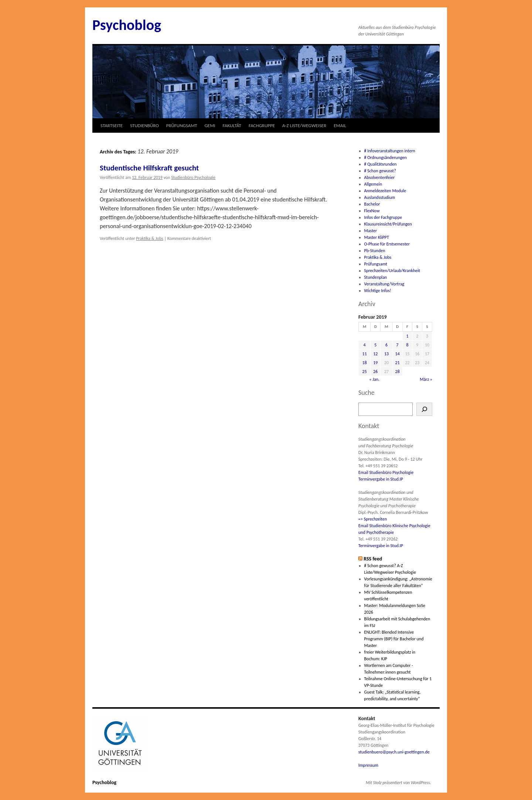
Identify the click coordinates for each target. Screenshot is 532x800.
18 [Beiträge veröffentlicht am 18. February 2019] (365, 363)
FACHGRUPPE (262, 126)
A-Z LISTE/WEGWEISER (304, 126)
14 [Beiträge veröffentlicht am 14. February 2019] (398, 354)
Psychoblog (127, 25)
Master (371, 231)
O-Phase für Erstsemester (387, 244)
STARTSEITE (112, 126)
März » (426, 379)
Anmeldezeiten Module (385, 191)
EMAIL (340, 126)
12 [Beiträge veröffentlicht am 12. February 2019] (375, 354)
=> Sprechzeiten (373, 519)
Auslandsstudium (380, 197)
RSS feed (373, 559)
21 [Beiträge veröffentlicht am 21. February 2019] (398, 363)
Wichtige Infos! (378, 291)
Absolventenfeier (380, 177)
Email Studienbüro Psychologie (386, 472)
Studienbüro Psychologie (193, 177)
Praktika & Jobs (150, 238)
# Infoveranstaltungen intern (390, 151)
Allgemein (373, 184)
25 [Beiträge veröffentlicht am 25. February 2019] (365, 372)
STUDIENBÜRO (144, 126)
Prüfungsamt (376, 264)
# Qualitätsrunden (381, 164)
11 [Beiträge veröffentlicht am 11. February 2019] (365, 354)
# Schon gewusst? (380, 171)
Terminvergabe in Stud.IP (381, 479)
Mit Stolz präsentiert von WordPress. (398, 783)
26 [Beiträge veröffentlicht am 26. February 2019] (375, 372)
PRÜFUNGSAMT (182, 126)
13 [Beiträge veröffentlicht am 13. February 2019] (386, 354)
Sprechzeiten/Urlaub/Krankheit (392, 271)
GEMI (210, 126)
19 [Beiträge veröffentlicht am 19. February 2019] (375, 363)
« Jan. (374, 379)
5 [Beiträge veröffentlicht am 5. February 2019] (375, 345)
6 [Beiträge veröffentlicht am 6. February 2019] (386, 345)
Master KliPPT (377, 237)
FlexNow (372, 211)
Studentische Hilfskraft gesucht (149, 168)
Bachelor (372, 204)
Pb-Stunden (375, 251)
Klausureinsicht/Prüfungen (388, 224)
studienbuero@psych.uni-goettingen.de (394, 752)
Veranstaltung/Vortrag (384, 284)
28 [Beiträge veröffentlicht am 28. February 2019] (398, 372)
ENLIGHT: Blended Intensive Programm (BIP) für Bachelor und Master (394, 639)
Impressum (368, 765)
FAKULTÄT (232, 126)
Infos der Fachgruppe (383, 217)
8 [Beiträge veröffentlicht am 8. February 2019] (407, 345)
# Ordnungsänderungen (386, 157)
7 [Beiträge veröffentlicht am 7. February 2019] (398, 345)
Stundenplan (376, 277)
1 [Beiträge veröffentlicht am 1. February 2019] (407, 336)
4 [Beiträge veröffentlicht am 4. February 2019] (365, 345)
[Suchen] (424, 409)
